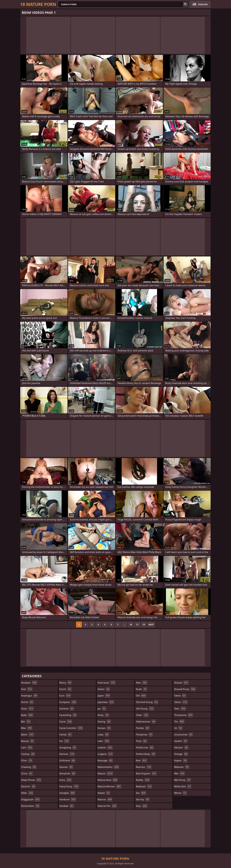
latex (103, 735)
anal (27, 689)
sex (141, 793)
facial (66, 722)
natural (105, 799)
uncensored (183, 735)
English (203, 4)
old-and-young (147, 702)
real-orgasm (146, 773)
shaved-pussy (185, 689)
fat (64, 741)
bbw (27, 728)
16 (131, 624)
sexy (142, 806)
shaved (181, 683)
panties (143, 728)
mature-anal (108, 780)
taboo (180, 696)
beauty (28, 741)
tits (179, 722)
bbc (26, 722)
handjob (67, 793)
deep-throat (31, 780)
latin (104, 741)
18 (144, 624)
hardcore (68, 799)
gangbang (68, 748)
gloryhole (68, 773)
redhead (144, 786)
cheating (29, 767)
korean (104, 728)
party (142, 741)
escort (66, 689)
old (141, 696)
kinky (103, 715)
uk (178, 728)
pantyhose (144, 735)
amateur (29, 683)
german (67, 754)
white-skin (183, 786)
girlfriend (67, 760)
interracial (107, 683)
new (142, 683)
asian (27, 709)
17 (137, 624)
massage (105, 760)
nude (142, 689)
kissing (104, 722)
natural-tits (107, 806)
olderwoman (146, 722)
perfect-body (146, 754)
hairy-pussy (69, 786)
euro (65, 696)
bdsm (28, 735)
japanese (106, 702)
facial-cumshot (71, 728)
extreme (67, 709)
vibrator (181, 748)
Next (151, 624)
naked (104, 793)
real (142, 760)
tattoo (181, 702)
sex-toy (143, 799)
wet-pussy (182, 780)
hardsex (67, 806)
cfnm (27, 760)
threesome (183, 715)
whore (180, 793)
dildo (27, 793)
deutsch (28, 786)
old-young (145, 709)
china (27, 773)
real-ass (144, 767)
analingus (29, 696)
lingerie (105, 754)
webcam (182, 767)
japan (104, 696)
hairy (66, 780)
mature (105, 773)
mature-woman (109, 786)
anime (27, 702)
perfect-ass (145, 748)
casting (28, 754)
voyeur (181, 760)
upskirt (181, 741)
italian (104, 689)
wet (179, 773)
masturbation (108, 767)
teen (180, 709)
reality (143, 780)
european (68, 702)
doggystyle (31, 799)
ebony (66, 683)
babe (27, 715)
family (66, 735)
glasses (66, 767)
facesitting (68, 715)
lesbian (105, 748)
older (142, 715)
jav (102, 709)
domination (30, 806)
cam (27, 748)
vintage (181, 754)
